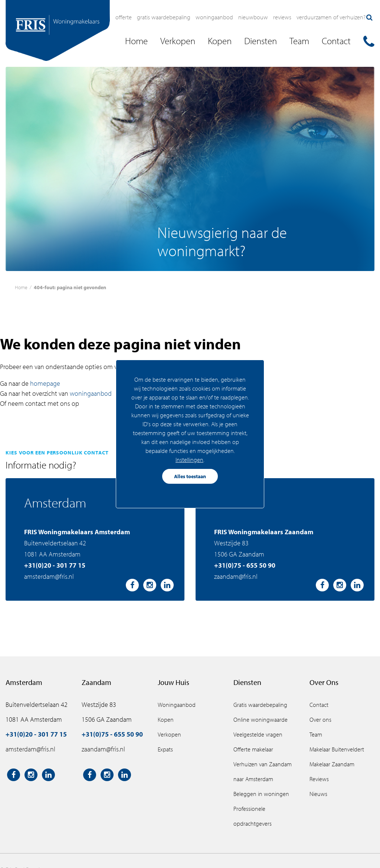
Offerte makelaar (253, 749)
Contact (319, 705)
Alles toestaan (190, 476)
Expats (165, 749)
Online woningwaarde (261, 719)
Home (21, 287)
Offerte (124, 17)
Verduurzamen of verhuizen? (331, 17)
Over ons (320, 719)
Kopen (166, 719)
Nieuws (318, 794)
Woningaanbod (214, 17)
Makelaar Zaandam (332, 764)
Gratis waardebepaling (164, 17)
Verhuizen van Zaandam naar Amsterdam (263, 771)
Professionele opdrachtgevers (253, 816)
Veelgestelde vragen (258, 734)
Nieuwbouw (253, 17)
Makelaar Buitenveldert (337, 749)
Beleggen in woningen (261, 794)
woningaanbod (91, 393)
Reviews (282, 17)
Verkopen (169, 734)
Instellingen (189, 460)
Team (316, 734)
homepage (45, 383)
